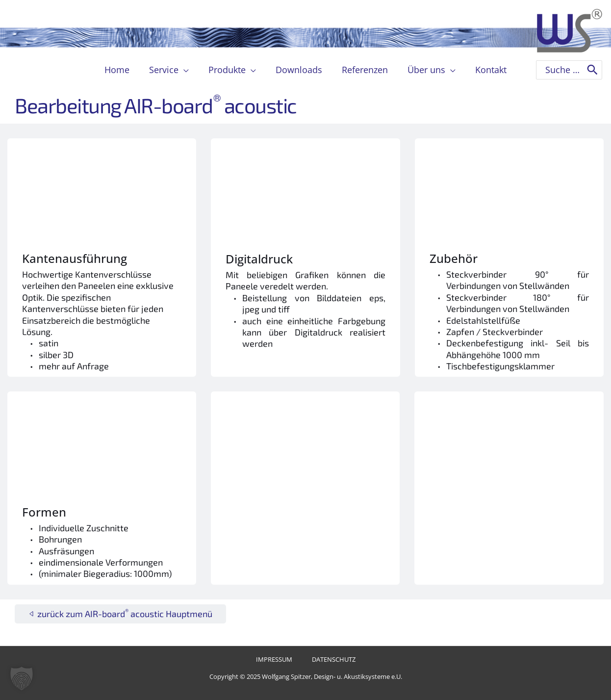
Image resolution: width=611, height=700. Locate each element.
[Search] (592, 70)
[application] (188, 70)
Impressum (278, 660)
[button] (22, 678)
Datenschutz (329, 660)
